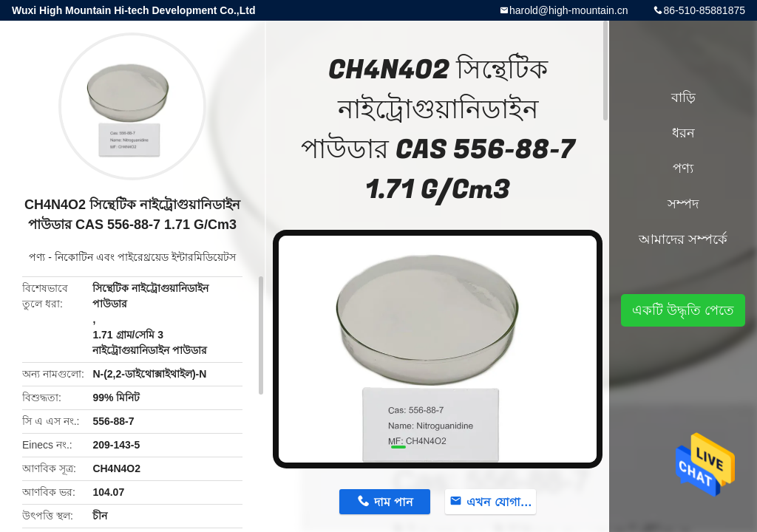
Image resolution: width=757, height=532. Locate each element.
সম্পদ (683, 204)
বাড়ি (683, 98)
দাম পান (393, 502)
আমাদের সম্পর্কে (683, 239)
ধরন (683, 133)
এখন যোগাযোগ (501, 502)
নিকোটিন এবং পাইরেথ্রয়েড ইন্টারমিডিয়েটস (145, 257)
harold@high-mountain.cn (569, 10)
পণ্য (37, 257)
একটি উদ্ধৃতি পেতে (683, 310)
